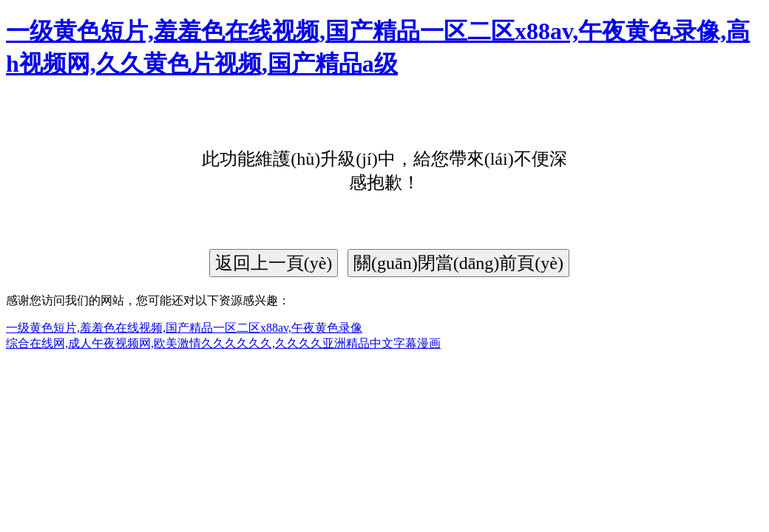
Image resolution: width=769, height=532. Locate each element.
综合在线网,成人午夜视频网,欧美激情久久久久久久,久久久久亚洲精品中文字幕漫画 (223, 343)
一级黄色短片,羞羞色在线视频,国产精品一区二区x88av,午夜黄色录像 (184, 328)
